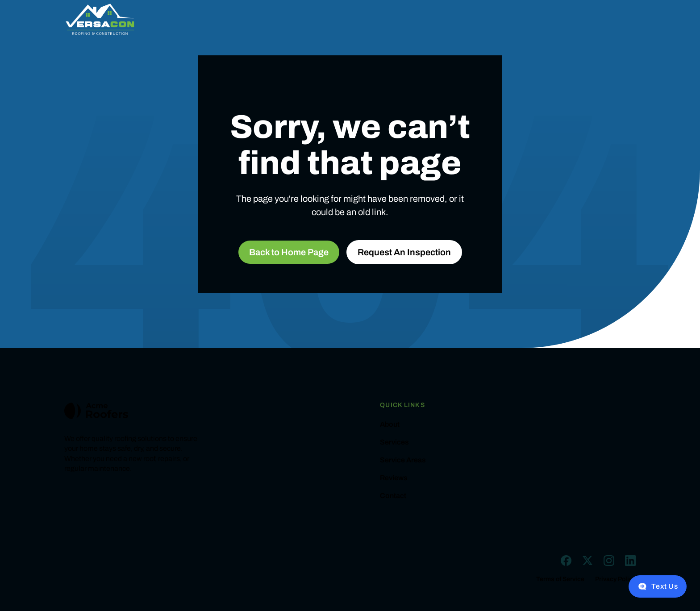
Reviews (394, 478)
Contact (393, 496)
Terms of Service (560, 579)
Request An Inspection (404, 252)
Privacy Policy (615, 579)
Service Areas (403, 460)
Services (394, 442)
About (390, 424)
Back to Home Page (289, 252)
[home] (100, 20)
